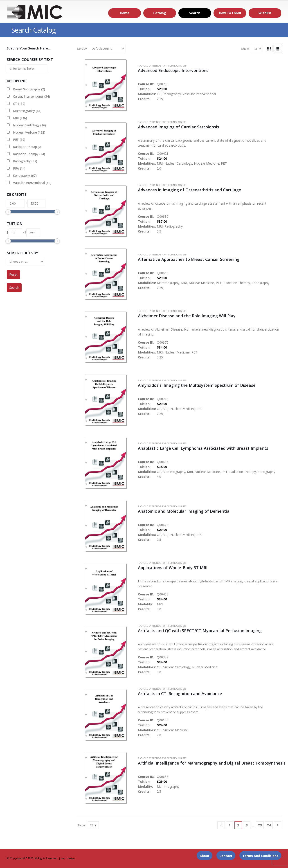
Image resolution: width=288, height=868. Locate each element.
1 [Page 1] (230, 825)
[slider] (8, 212)
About (205, 856)
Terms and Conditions (260, 856)
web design (68, 858)
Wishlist (265, 13)
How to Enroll (230, 13)
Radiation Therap (27, 147)
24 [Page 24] (269, 825)
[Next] (278, 825)
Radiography (25, 161)
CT (19, 104)
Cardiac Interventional (31, 96)
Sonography (25, 176)
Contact (226, 856)
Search (195, 13)
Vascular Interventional (32, 183)
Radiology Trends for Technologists (162, 66)
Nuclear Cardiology (29, 125)
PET (19, 140)
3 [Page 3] (247, 825)
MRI (20, 118)
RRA (19, 168)
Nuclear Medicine (29, 132)
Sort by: (82, 49)
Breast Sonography (29, 89)
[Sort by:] (108, 49)
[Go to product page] (105, 85)
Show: (245, 49)
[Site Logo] (35, 12)
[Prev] (221, 825)
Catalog (160, 13)
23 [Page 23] (260, 825)
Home (125, 13)
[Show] (257, 49)
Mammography (27, 111)
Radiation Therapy (29, 154)
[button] (269, 49)
